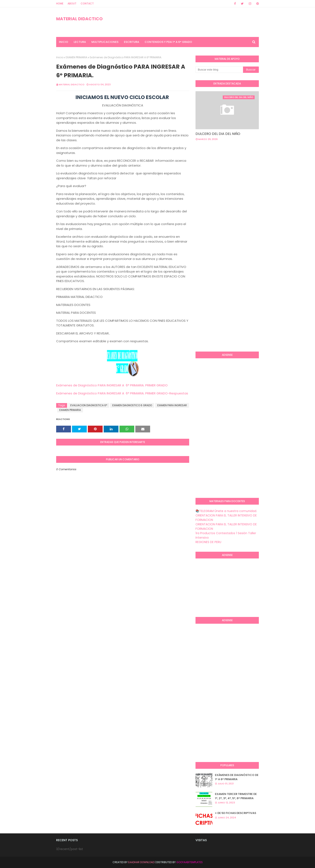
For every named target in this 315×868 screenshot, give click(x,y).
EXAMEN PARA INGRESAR (172, 405)
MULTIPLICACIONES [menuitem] (105, 42)
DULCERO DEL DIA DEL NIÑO (218, 134)
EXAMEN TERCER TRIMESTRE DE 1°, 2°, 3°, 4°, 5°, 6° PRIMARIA (236, 796)
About (72, 3)
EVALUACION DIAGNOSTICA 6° (89, 405)
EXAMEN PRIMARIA (76, 57)
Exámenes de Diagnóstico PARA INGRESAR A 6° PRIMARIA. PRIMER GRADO (112, 385)
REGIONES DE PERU (208, 542)
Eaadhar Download (141, 862)
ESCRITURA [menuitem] (132, 42)
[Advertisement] (255, 178)
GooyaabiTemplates (189, 862)
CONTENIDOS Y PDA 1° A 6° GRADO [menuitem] (168, 42)
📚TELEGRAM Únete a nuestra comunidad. (226, 511)
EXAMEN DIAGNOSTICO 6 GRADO (132, 405)
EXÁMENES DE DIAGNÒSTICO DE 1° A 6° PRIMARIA (237, 777)
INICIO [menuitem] (64, 42)
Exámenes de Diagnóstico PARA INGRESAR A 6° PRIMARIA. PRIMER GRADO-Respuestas (122, 393)
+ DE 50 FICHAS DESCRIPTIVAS (236, 813)
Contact (87, 3)
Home (60, 3)
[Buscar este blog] (219, 70)
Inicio (60, 57)
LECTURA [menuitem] (80, 42)
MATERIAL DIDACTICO (79, 19)
